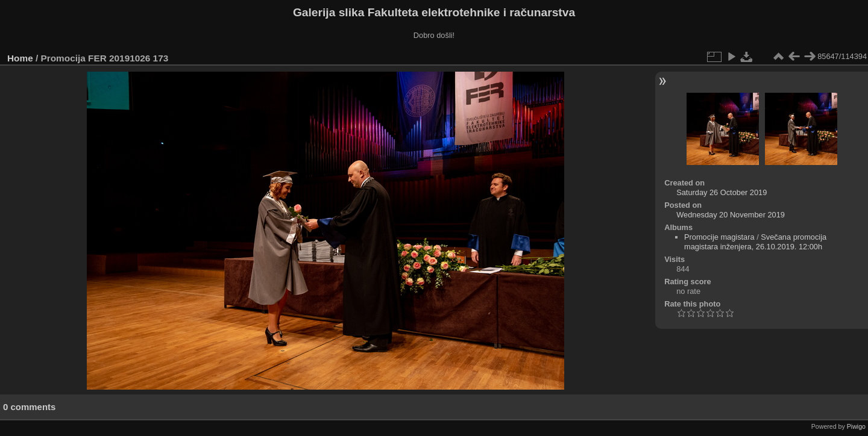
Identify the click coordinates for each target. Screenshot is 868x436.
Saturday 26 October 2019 (722, 192)
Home (20, 58)
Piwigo (856, 426)
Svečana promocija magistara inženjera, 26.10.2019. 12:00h (755, 242)
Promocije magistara (719, 237)
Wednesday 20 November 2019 (731, 215)
